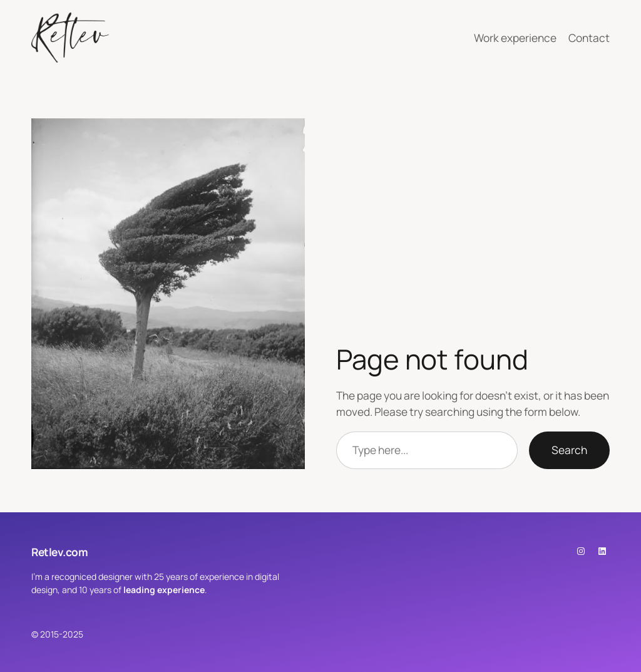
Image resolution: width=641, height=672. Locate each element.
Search (569, 450)
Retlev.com (59, 552)
